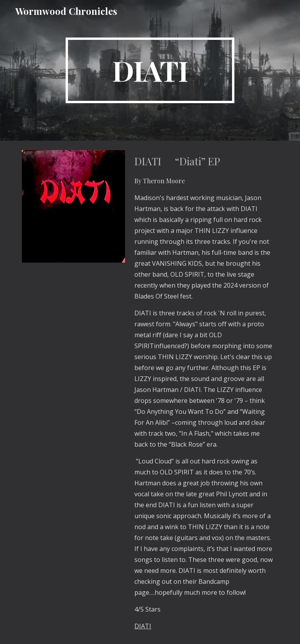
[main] (150, 70)
